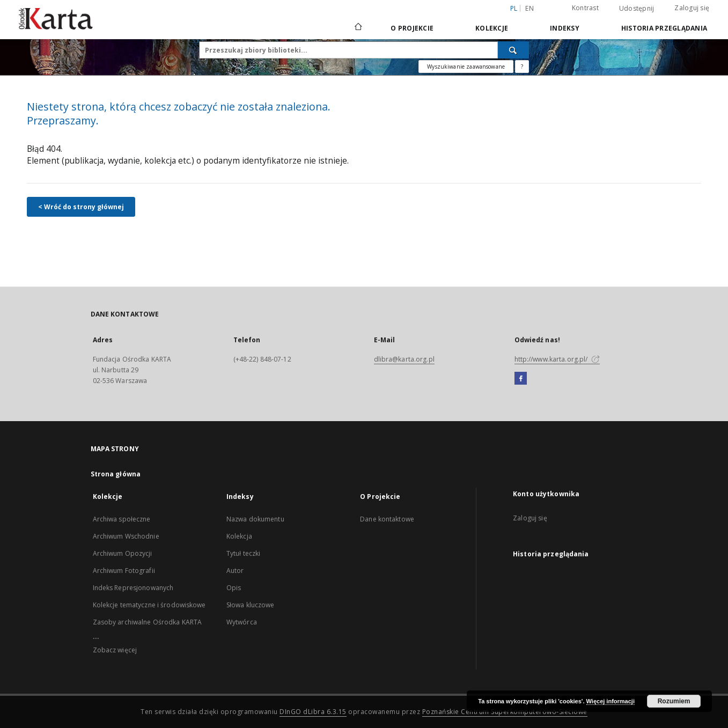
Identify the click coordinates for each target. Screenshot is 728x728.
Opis (234, 588)
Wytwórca (242, 622)
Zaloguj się (692, 8)
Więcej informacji (611, 701)
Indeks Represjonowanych (133, 588)
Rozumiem (674, 701)
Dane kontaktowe (387, 519)
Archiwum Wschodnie (126, 536)
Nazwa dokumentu (255, 519)
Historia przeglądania (664, 28)
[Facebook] (521, 379)
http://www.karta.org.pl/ (557, 359)
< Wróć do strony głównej (81, 207)
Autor (235, 571)
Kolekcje (492, 28)
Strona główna (116, 474)
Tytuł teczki (243, 553)
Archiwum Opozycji (123, 553)
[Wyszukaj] (513, 50)
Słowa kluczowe (251, 605)
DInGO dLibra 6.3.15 (313, 712)
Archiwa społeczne (122, 519)
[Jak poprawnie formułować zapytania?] (522, 67)
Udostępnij (637, 9)
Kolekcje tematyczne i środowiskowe (149, 605)
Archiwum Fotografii (124, 571)
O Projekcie (412, 28)
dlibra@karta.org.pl (404, 359)
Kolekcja (239, 536)
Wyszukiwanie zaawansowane (466, 67)
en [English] (530, 8)
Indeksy (565, 28)
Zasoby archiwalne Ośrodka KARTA (148, 622)
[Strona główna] (358, 28)
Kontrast (585, 8)
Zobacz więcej (115, 650)
